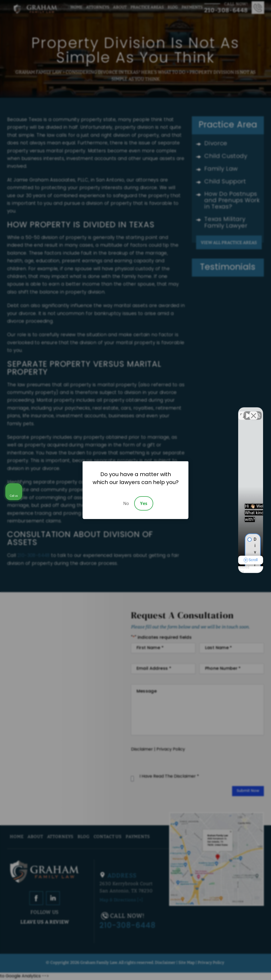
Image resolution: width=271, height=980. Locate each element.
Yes (144, 503)
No (126, 503)
